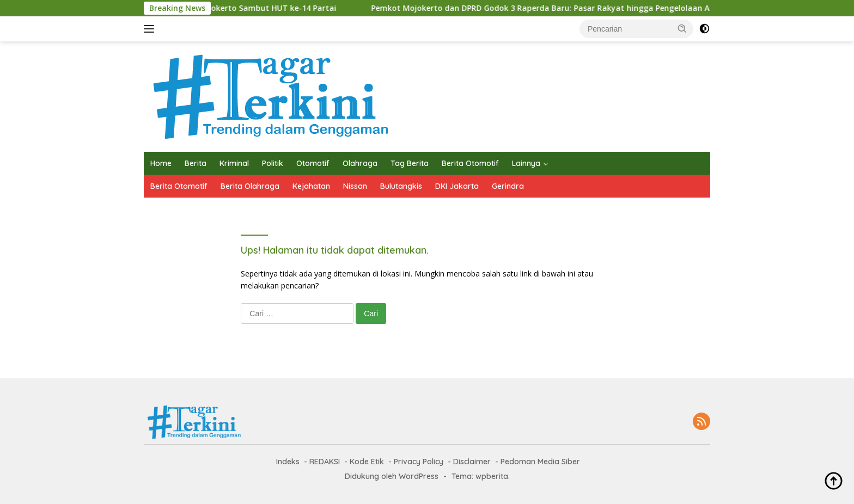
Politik (273, 163)
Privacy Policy (419, 462)
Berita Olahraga (250, 186)
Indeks (288, 462)
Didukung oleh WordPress (392, 476)
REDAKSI (325, 462)
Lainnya (526, 163)
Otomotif (313, 163)
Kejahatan (311, 186)
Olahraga (360, 163)
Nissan (355, 186)
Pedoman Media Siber (540, 462)
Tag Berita (410, 163)
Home (161, 163)
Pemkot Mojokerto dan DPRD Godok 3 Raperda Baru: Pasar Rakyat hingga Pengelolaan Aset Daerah (414, 8)
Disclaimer (472, 462)
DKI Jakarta (457, 186)
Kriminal (234, 163)
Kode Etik (367, 462)
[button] (682, 28)
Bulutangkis (401, 186)
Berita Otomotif (470, 163)
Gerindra (508, 186)
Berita (196, 163)
